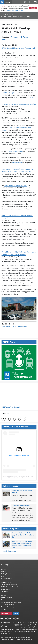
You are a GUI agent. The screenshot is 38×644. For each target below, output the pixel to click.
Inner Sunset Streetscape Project (16, 185)
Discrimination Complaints (9, 585)
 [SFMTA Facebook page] (9, 419)
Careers (3, 600)
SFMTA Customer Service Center (11, 587)
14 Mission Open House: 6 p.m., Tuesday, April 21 (19, 104)
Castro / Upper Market (20, 327)
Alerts (3, 6)
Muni (3, 567)
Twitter (25, 37)
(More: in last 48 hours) (15, 10)
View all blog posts (8, 551)
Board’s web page (8, 93)
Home (4, 14)
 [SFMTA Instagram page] (19, 419)
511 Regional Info (6, 579)
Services (3, 569)
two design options (16, 151)
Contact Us (4, 592)
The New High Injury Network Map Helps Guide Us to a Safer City (23, 535)
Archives (4, 609)
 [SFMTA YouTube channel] (4, 419)
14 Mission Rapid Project (21, 505)
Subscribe (33, 8)
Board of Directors (7, 598)
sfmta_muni (14, 477)
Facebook (16, 37)
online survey (17, 163)
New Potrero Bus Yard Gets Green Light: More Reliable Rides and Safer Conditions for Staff (23, 544)
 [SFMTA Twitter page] (14, 419)
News (11, 14)
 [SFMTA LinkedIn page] (24, 419)
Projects (3, 572)
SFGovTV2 (31, 98)
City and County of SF (8, 605)
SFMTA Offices (5, 589)
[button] (25, 2)
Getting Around (6, 574)
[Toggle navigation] (35, 2)
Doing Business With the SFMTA (11, 602)
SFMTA (6, 477)
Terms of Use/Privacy (7, 607)
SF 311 (3, 576)
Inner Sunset (6, 327)
